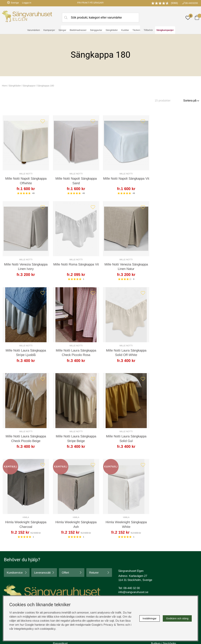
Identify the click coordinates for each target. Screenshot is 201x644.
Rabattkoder (61, 546)
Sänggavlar (96, 30)
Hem (4, 86)
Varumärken (34, 30)
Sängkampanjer (165, 30)
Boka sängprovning (163, 546)
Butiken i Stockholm (164, 558)
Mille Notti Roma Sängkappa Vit (26, 265)
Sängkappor (29, 86)
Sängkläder (112, 30)
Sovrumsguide (62, 550)
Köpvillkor (108, 550)
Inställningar (150, 618)
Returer (94, 487)
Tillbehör (148, 30)
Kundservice (15, 487)
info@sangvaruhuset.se (133, 507)
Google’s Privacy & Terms (108, 625)
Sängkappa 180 (46, 86)
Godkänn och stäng (177, 618)
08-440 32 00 (132, 503)
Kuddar (125, 30)
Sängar (62, 30)
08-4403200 (191, 3)
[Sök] (100, 18)
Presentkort (60, 558)
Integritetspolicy (112, 554)
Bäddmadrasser (78, 30)
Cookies (107, 546)
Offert (65, 487)
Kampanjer (49, 30)
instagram (12, 570)
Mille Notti (26, 174)
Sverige (13, 3)
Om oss (58, 554)
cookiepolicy (48, 629)
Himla (26, 432)
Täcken (136, 30)
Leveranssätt (42, 487)
